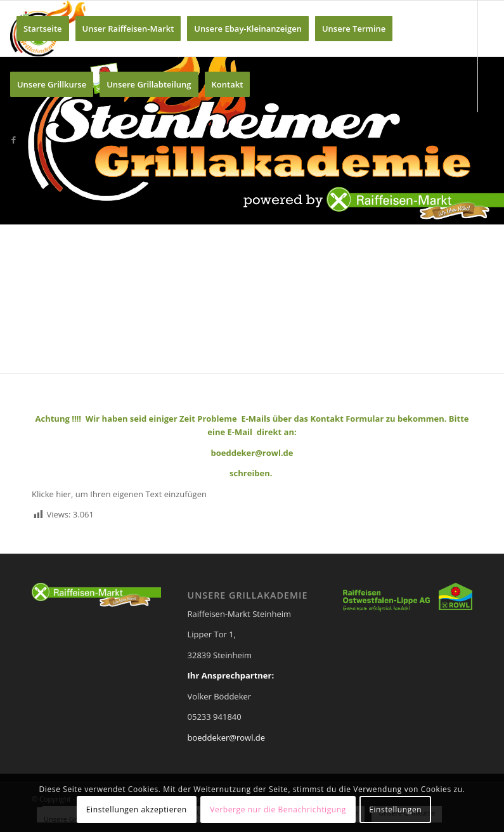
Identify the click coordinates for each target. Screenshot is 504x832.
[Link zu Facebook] (14, 140)
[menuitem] (43, 29)
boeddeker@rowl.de (227, 738)
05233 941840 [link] (215, 717)
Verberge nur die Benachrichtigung (278, 809)
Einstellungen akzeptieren (137, 809)
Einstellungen (395, 809)
